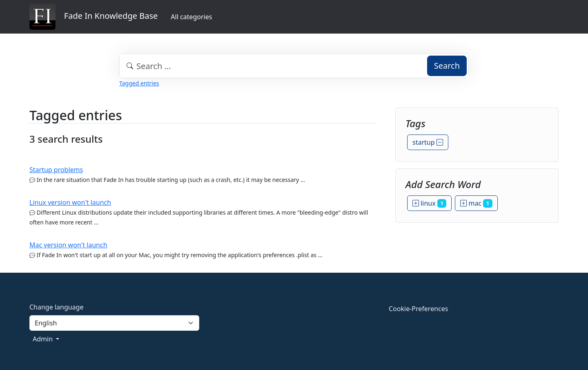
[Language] (114, 323)
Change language (56, 307)
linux (429, 203)
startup (428, 142)
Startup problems (56, 170)
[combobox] (294, 66)
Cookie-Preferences (418, 309)
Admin (43, 339)
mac (476, 203)
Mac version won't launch (68, 245)
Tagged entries (139, 83)
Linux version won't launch (70, 202)
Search (447, 66)
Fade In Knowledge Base (94, 17)
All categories (191, 17)
